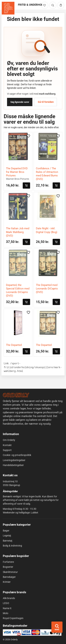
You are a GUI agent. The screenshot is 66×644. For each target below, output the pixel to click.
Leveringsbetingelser (14, 460)
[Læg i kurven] (26, 186)
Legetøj (7, 536)
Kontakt (7, 445)
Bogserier (8, 567)
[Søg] (53, 5)
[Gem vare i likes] (29, 136)
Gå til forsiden (46, 102)
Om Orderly (9, 440)
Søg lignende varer (20, 102)
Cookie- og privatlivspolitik (17, 455)
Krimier (7, 582)
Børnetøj (7, 541)
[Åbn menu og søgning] (57, 627)
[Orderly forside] (8, 8)
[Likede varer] (45, 5)
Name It (7, 608)
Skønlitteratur (10, 572)
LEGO (6, 603)
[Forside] (16, 395)
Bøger (6, 531)
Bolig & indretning (12, 546)
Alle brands (9, 598)
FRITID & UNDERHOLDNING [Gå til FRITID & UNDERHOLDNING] (30, 5)
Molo (6, 613)
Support (7, 450)
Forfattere (8, 562)
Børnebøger (9, 577)
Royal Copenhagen (13, 618)
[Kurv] (61, 5)
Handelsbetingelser (13, 465)
